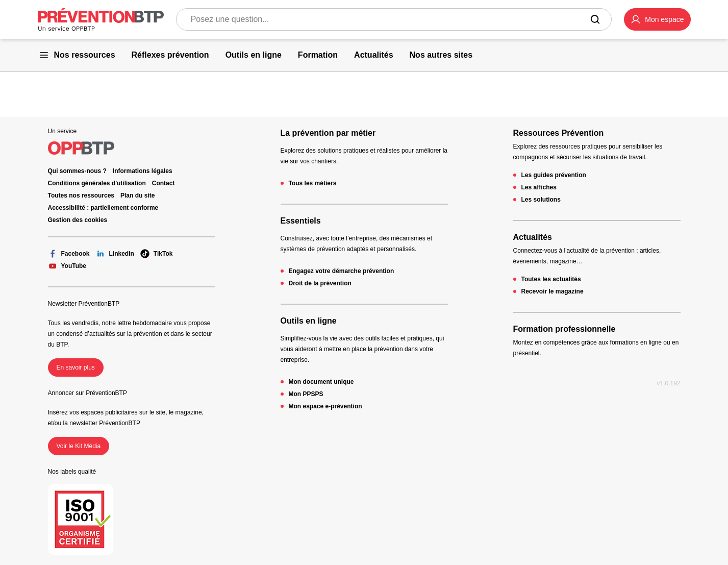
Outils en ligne (309, 321)
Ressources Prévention (559, 133)
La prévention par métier (328, 133)
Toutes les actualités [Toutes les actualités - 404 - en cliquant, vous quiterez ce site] (551, 279)
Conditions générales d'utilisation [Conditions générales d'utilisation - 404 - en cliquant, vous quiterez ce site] (97, 183)
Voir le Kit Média (79, 446)
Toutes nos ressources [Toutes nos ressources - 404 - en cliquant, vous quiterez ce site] (81, 195)
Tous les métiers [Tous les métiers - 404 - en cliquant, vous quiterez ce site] (313, 183)
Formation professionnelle (564, 329)
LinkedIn (115, 254)
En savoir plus (76, 367)
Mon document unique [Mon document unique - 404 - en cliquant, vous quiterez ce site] (321, 382)
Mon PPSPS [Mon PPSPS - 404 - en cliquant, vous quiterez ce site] (306, 394)
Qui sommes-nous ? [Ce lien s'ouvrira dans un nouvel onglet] (77, 171)
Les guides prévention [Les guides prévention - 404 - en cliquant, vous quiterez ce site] (554, 175)
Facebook (69, 254)
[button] (657, 19)
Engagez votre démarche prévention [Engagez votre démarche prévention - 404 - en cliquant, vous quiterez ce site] (342, 271)
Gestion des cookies (78, 220)
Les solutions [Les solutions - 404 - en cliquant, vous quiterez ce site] (541, 200)
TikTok (157, 254)
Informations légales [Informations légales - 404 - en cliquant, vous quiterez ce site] (143, 171)
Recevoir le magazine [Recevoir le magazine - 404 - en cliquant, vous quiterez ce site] (553, 291)
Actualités (533, 237)
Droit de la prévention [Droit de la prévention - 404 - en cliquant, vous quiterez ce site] (320, 283)
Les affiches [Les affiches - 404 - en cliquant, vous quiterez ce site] (539, 187)
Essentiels (301, 221)
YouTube (67, 266)
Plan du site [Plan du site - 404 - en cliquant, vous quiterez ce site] (137, 195)
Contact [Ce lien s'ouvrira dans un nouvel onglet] (164, 183)
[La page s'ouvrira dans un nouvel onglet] (657, 19)
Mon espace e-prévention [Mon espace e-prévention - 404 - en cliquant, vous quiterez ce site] (325, 406)
